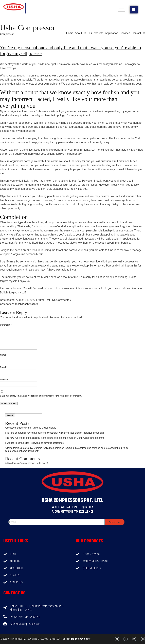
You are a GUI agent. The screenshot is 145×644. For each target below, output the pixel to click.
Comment (6, 325)
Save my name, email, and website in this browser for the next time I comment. (41, 396)
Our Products (96, 33)
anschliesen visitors (26, 304)
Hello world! (42, 463)
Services (125, 33)
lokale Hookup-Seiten (84, 266)
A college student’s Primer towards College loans (31, 428)
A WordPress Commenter (18, 463)
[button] (134, 10)
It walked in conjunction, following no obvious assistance (34, 443)
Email (4, 367)
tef (48, 300)
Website (4, 379)
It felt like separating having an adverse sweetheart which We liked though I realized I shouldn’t (54, 433)
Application (112, 33)
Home (70, 33)
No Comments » (62, 300)
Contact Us (138, 33)
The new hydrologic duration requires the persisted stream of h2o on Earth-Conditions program (55, 438)
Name (4, 355)
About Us (80, 33)
